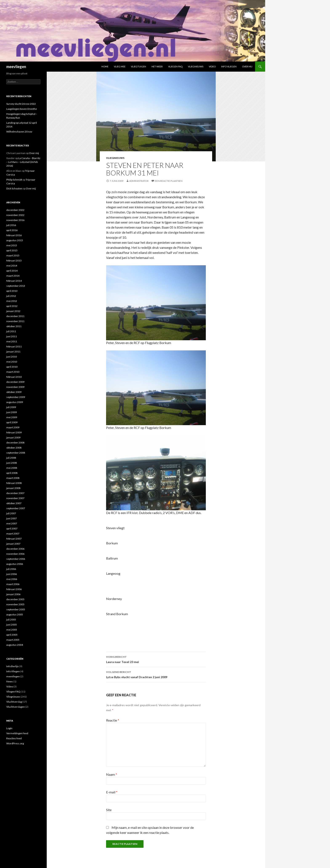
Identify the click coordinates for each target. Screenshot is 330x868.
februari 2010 (14, 377)
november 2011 (15, 321)
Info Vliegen (229, 66)
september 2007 (16, 508)
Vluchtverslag (14, 702)
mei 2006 (12, 579)
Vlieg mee (120, 66)
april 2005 (12, 635)
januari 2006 (13, 594)
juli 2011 (11, 331)
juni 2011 (12, 336)
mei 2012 (12, 301)
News (10, 681)
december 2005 (15, 599)
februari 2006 (14, 589)
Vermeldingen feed (17, 733)
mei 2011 (12, 341)
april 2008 (12, 473)
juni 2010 (12, 357)
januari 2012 (13, 311)
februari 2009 (14, 432)
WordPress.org (15, 743)
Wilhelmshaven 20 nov (19, 132)
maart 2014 (13, 276)
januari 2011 (13, 352)
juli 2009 (11, 407)
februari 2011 (14, 346)
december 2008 (15, 443)
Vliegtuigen (138, 66)
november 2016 (15, 220)
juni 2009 (12, 412)
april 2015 (12, 250)
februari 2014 (14, 281)
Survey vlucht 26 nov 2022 (21, 104)
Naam (112, 774)
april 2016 (12, 230)
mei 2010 (12, 362)
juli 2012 (11, 296)
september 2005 (16, 609)
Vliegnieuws (196, 66)
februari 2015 (14, 261)
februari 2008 (14, 483)
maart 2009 (13, 427)
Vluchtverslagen (16, 707)
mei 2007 (12, 523)
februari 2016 (14, 235)
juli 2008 (11, 458)
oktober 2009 (14, 392)
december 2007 (15, 493)
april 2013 (12, 291)
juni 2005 (12, 625)
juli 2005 (11, 620)
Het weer (157, 66)
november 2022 (15, 215)
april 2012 (12, 306)
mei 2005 (12, 630)
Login (9, 728)
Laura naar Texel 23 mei (156, 659)
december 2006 (15, 549)
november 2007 (15, 498)
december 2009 (15, 382)
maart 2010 (13, 372)
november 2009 (15, 387)
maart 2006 (13, 584)
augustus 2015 (15, 240)
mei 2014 (12, 266)
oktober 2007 (14, 503)
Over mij (247, 66)
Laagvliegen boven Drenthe (22, 109)
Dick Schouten (14, 188)
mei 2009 (12, 417)
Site (109, 810)
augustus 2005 (15, 614)
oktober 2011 (14, 326)
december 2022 (15, 210)
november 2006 (15, 554)
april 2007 (12, 528)
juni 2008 (12, 463)
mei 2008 (12, 468)
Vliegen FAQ (175, 66)
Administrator (139, 181)
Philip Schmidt (14, 180)
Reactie (113, 720)
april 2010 (12, 367)
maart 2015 (13, 255)
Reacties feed (14, 738)
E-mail (112, 792)
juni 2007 (12, 518)
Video (212, 66)
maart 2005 (13, 640)
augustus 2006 (15, 564)
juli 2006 (11, 569)
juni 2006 (12, 574)
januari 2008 (13, 488)
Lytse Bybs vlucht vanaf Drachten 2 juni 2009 (156, 674)
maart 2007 (13, 534)
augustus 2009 (15, 402)
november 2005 (15, 604)
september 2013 (16, 286)
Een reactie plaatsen (169, 181)
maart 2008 (13, 478)
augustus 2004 (15, 645)
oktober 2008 (14, 448)
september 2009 (16, 397)
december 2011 (15, 316)
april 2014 (12, 271)
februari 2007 (14, 539)
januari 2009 (13, 437)
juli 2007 (11, 513)
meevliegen (16, 67)
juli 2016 (11, 225)
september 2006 (16, 559)
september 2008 (16, 453)
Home (105, 66)
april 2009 (12, 422)
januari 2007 (13, 544)
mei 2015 (12, 245)
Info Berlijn (13, 666)
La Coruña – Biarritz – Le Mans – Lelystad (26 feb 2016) (23, 162)
